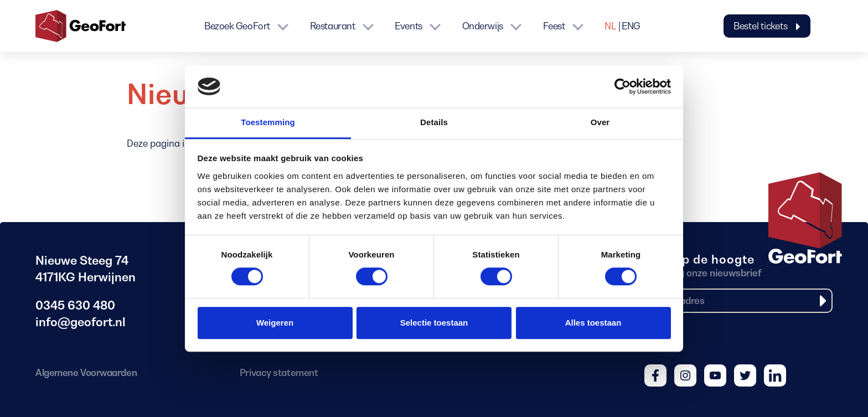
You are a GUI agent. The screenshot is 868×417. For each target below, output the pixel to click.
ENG (631, 26)
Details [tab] (434, 123)
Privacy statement (279, 373)
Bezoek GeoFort (237, 26)
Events (408, 26)
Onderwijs (483, 26)
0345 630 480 (75, 305)
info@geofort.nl (81, 322)
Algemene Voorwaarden (86, 373)
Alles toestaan (593, 323)
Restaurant (333, 26)
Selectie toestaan (434, 323)
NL (610, 26)
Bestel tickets (767, 26)
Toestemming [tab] (268, 123)
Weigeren (275, 323)
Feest (554, 26)
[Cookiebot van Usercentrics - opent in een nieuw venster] (622, 86)
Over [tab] (600, 123)
